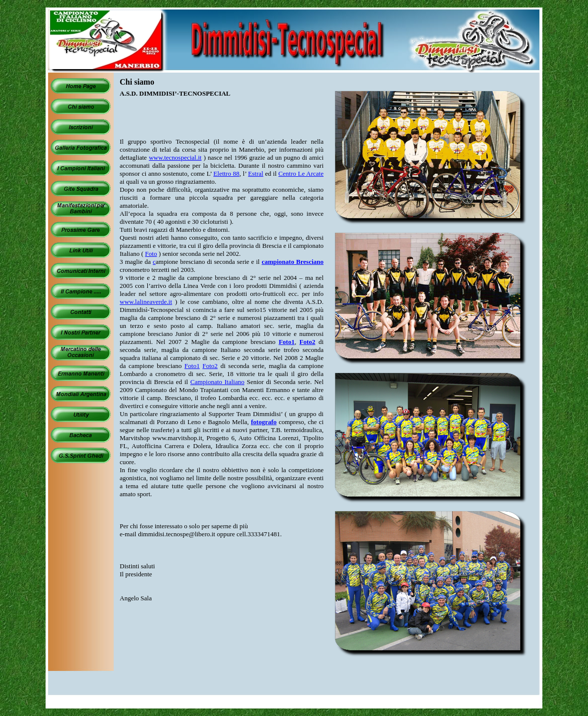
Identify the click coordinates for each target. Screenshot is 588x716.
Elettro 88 (226, 173)
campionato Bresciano (292, 262)
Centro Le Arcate (301, 173)
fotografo (264, 422)
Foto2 (308, 342)
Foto (151, 254)
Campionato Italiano (217, 382)
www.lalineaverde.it (146, 302)
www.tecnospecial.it (175, 157)
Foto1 (286, 342)
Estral (255, 173)
